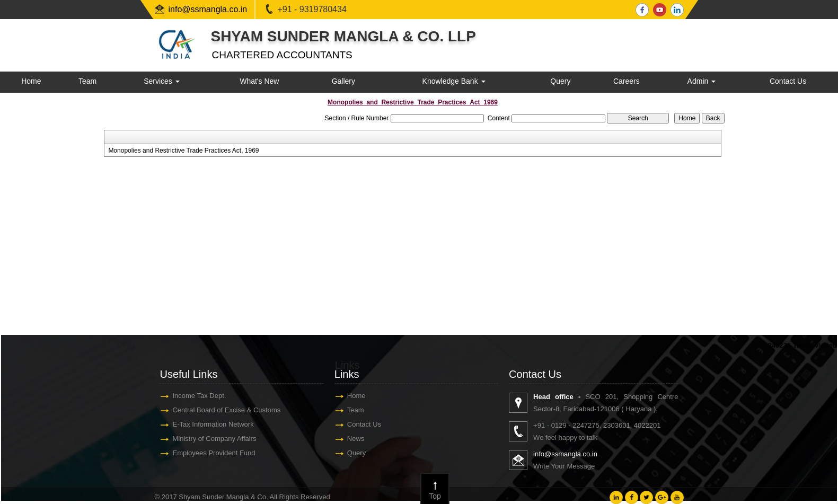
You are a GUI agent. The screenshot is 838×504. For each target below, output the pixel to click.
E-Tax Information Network (213, 424)
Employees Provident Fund (214, 453)
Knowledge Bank (454, 81)
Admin (702, 81)
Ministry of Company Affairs (214, 439)
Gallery (343, 81)
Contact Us (788, 81)
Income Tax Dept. (199, 396)
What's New (259, 81)
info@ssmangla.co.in (208, 9)
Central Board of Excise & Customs (226, 410)
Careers (627, 81)
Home (31, 81)
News (356, 439)
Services (162, 81)
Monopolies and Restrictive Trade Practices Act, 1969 (183, 151)
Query (560, 81)
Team (87, 81)
